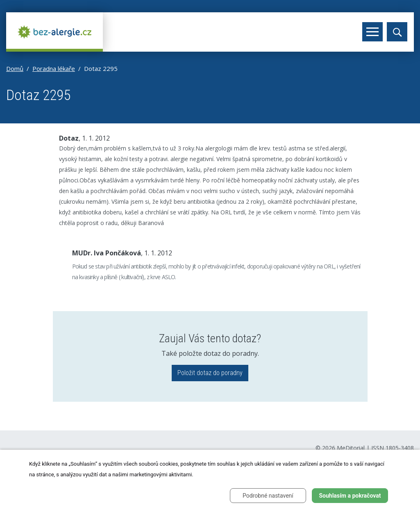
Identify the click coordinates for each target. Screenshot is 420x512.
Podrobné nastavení (268, 496)
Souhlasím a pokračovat (350, 496)
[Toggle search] (397, 32)
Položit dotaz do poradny (210, 373)
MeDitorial (351, 448)
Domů (15, 68)
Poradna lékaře (54, 68)
